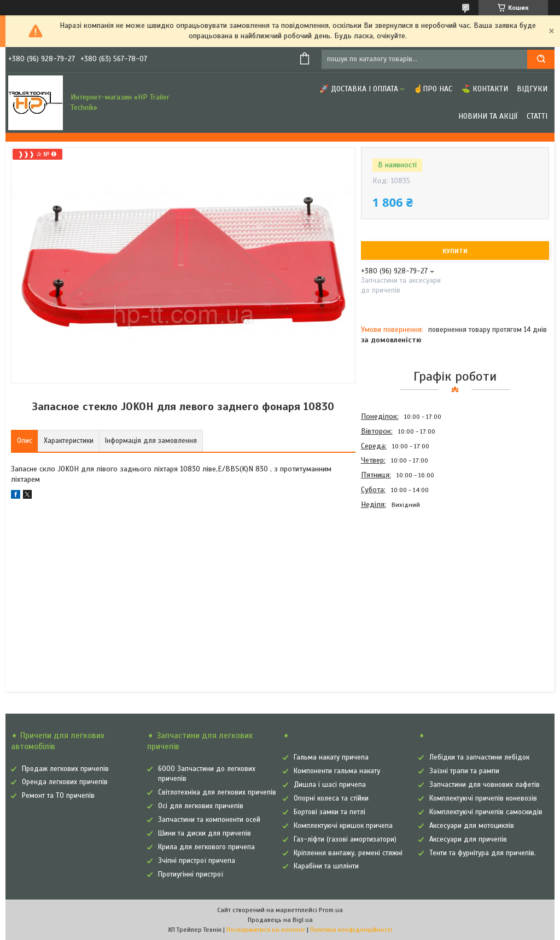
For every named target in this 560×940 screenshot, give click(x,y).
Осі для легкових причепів (201, 806)
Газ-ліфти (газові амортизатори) (345, 839)
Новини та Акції (488, 116)
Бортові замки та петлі (329, 812)
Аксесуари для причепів (468, 839)
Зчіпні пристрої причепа (197, 861)
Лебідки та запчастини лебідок (479, 757)
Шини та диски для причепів (205, 833)
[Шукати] (541, 59)
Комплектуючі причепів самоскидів (486, 812)
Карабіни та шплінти (326, 866)
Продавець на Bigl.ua (280, 920)
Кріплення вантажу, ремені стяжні (348, 853)
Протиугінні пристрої (191, 874)
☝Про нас (433, 89)
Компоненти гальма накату (337, 771)
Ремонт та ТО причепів (58, 796)
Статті (537, 116)
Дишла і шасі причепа (330, 785)
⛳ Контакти (485, 89)
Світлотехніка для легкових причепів (217, 792)
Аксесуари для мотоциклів (472, 826)
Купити (455, 251)
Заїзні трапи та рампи (464, 771)
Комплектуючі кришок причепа (343, 826)
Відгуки (532, 89)
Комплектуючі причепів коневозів (483, 798)
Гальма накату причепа (331, 757)
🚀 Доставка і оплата (359, 89)
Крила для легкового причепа (206, 847)
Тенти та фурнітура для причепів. (483, 853)
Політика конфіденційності (351, 930)
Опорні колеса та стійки (331, 798)
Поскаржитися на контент (266, 930)
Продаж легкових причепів (65, 769)
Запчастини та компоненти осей (209, 820)
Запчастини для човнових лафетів (485, 785)
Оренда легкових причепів (65, 782)
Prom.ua (331, 910)
